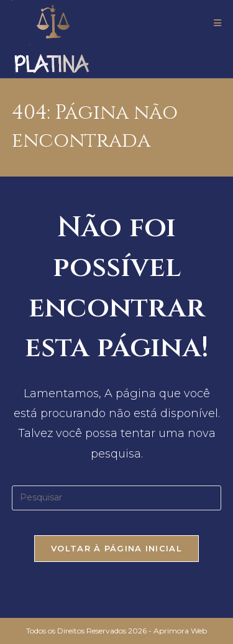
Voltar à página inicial (116, 548)
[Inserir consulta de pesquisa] (117, 498)
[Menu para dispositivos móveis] (218, 23)
